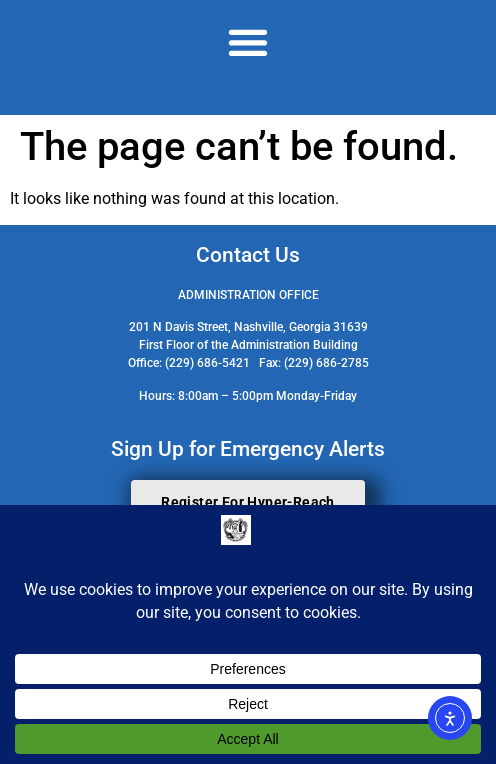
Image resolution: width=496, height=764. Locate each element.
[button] (248, 41)
